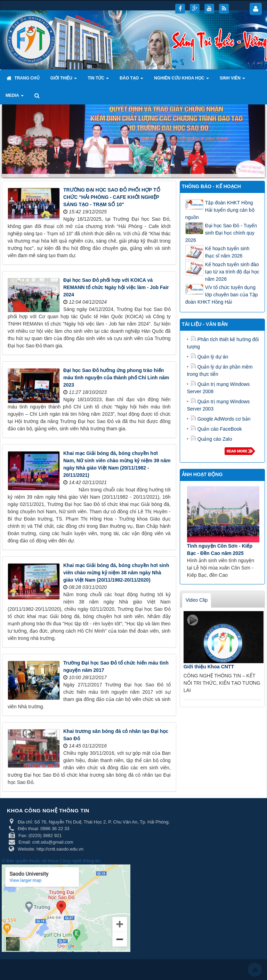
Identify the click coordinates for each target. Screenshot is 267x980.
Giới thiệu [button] (64, 80)
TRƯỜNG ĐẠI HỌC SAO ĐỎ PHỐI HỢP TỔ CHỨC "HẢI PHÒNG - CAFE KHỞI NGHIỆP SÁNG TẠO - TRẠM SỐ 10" (112, 197)
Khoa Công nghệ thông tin (74, 861)
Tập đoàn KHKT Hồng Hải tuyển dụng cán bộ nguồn (220, 210)
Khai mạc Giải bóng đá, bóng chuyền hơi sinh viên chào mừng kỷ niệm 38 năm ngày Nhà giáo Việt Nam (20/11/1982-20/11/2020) (116, 573)
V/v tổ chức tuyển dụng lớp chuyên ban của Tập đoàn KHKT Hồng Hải (222, 295)
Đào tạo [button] (131, 80)
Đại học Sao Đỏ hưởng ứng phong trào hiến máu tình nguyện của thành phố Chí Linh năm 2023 (116, 378)
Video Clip (197, 600)
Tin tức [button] (98, 80)
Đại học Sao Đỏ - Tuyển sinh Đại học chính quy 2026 (221, 233)
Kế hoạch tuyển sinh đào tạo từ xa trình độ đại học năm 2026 (232, 272)
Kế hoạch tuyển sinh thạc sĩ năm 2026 (227, 252)
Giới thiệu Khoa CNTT (209, 667)
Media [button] (15, 98)
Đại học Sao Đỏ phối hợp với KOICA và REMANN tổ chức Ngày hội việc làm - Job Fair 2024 (116, 287)
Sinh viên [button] (232, 80)
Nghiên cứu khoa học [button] (181, 80)
